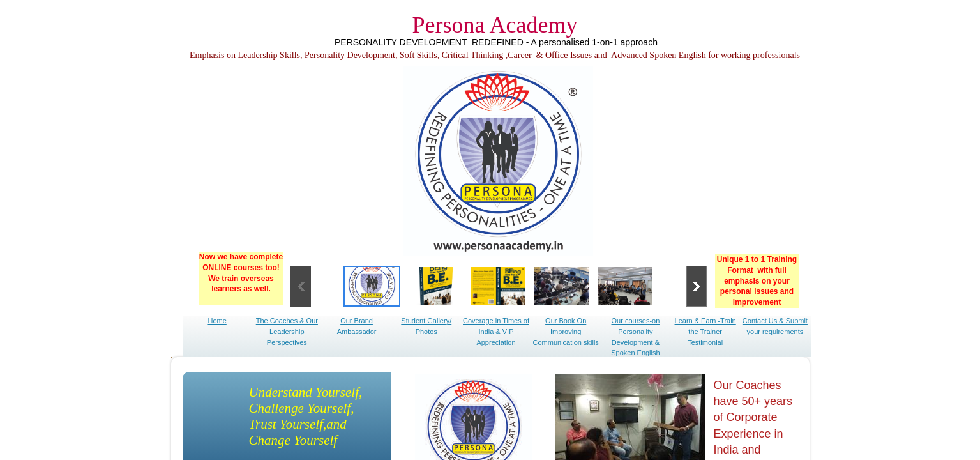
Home (217, 321)
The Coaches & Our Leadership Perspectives (287, 332)
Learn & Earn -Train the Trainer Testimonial (705, 332)
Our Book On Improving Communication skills (566, 332)
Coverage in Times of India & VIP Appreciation (496, 332)
